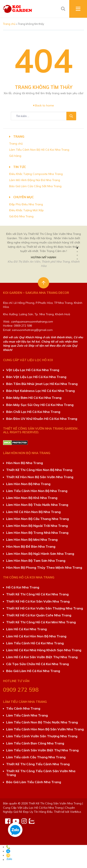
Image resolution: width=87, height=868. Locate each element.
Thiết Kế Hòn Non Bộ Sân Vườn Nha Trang (40, 477)
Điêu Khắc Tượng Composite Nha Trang (36, 174)
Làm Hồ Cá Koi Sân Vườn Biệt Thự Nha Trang (42, 657)
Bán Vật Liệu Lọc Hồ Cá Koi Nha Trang (36, 377)
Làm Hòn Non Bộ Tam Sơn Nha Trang (36, 561)
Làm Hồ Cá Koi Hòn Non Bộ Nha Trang (36, 636)
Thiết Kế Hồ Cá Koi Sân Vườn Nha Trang (38, 601)
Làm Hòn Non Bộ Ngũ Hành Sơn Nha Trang (40, 554)
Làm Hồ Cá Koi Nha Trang (26, 629)
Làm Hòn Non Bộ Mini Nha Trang (32, 540)
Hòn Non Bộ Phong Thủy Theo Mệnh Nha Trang (44, 567)
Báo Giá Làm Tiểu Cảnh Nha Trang (34, 782)
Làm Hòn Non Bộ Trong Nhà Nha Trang (37, 533)
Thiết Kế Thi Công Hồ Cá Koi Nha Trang (37, 594)
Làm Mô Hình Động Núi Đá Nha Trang (35, 180)
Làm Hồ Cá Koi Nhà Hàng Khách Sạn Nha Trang (44, 650)
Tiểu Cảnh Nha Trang (23, 708)
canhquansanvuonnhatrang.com (32, 322)
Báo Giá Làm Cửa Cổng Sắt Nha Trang (35, 186)
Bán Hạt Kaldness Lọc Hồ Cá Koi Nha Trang (40, 391)
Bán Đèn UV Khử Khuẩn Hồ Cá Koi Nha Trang (42, 419)
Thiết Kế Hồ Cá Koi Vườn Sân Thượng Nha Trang (45, 608)
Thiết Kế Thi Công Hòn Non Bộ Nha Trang (39, 470)
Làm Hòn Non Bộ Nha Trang (28, 484)
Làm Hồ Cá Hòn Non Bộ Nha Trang (33, 512)
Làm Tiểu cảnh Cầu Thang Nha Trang (36, 757)
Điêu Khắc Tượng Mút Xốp (26, 210)
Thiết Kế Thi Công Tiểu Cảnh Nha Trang (38, 764)
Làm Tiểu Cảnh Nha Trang (27, 715)
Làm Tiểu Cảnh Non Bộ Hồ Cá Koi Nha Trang (39, 150)
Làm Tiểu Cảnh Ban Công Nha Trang (35, 743)
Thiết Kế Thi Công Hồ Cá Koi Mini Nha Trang (41, 622)
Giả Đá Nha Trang (21, 216)
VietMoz (76, 812)
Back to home (43, 105)
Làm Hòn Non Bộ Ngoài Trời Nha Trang (37, 526)
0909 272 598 (21, 690)
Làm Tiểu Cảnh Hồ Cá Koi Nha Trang (35, 643)
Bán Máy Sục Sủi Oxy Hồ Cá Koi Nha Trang (40, 405)
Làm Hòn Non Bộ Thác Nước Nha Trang (37, 505)
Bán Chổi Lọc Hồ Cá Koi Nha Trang (33, 412)
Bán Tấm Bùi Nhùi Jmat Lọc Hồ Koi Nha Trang (42, 384)
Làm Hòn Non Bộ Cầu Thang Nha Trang (37, 519)
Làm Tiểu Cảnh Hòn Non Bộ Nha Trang (37, 491)
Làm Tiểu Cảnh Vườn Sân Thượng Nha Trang (42, 736)
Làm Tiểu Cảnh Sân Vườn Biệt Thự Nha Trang (42, 750)
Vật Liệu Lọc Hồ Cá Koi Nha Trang (33, 370)
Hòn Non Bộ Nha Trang (25, 463)
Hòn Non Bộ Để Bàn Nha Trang (31, 546)
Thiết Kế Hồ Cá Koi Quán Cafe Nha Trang (39, 615)
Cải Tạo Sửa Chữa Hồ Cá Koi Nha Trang (37, 664)
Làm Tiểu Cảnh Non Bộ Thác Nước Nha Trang (42, 722)
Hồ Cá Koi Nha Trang (23, 587)
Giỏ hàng (15, 156)
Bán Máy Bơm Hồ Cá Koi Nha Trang (34, 398)
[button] (77, 248)
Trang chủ (9, 24)
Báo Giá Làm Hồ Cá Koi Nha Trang (33, 671)
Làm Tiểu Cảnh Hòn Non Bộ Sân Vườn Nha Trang (45, 729)
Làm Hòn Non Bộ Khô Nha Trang (32, 498)
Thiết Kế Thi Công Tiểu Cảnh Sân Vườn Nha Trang (41, 773)
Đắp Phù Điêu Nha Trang (26, 204)
